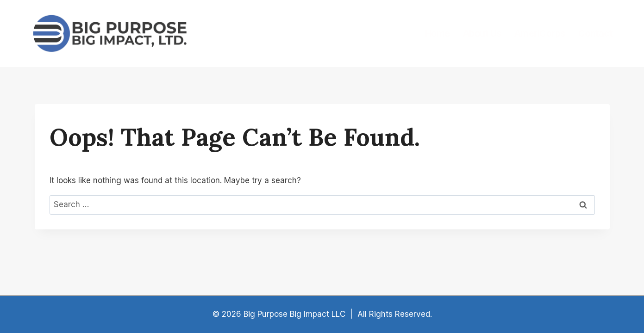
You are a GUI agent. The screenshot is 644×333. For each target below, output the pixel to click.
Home (438, 33)
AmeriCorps (540, 33)
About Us (482, 33)
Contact (595, 33)
